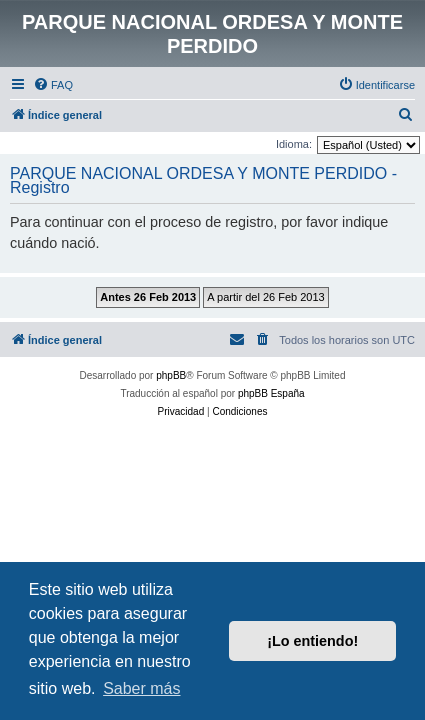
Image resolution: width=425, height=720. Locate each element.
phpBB (171, 375)
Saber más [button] (141, 688)
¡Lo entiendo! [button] (312, 641)
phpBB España (271, 393)
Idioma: (294, 144)
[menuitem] (53, 85)
